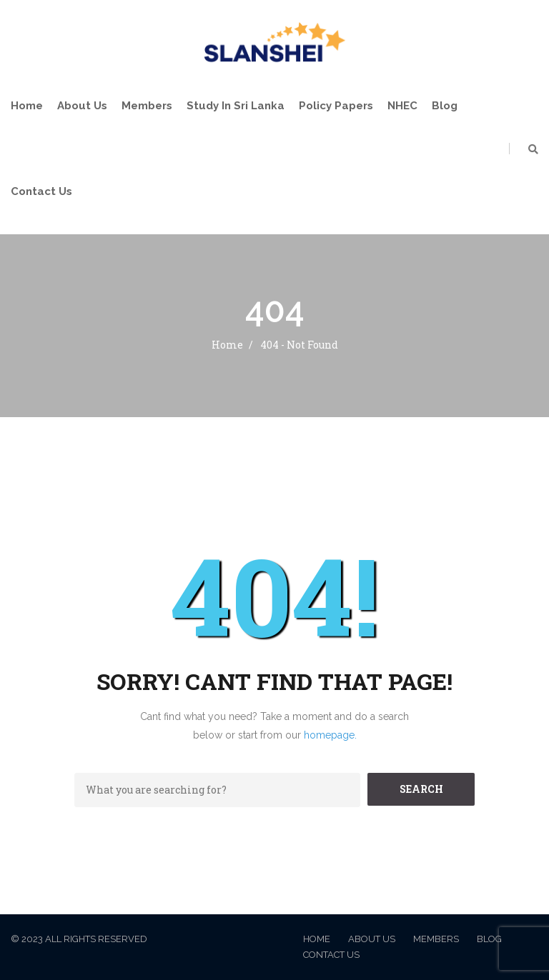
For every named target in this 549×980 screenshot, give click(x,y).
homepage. (330, 735)
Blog (445, 106)
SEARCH (421, 789)
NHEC (402, 106)
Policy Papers (336, 106)
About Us (82, 106)
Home (27, 106)
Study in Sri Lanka (236, 106)
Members (147, 106)
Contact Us (41, 191)
